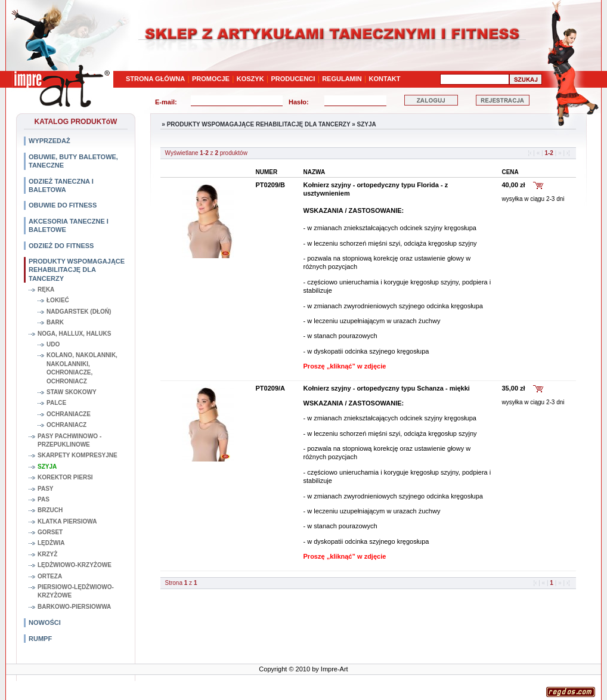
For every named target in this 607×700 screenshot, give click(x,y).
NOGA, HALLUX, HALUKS (74, 334)
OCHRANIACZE (69, 414)
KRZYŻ (47, 554)
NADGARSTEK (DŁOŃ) (79, 312)
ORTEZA (50, 576)
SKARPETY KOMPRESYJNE (78, 455)
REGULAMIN (342, 79)
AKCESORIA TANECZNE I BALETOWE (69, 225)
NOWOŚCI (45, 622)
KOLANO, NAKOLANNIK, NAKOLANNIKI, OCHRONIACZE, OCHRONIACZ (82, 368)
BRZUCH (50, 510)
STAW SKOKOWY (72, 392)
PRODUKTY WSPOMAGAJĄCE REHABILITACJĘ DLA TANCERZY (77, 270)
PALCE (56, 403)
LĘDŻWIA (51, 543)
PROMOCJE (211, 79)
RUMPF (40, 639)
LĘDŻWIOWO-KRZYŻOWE (75, 565)
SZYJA (47, 467)
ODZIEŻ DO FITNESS (61, 246)
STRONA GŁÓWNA (155, 79)
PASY (46, 489)
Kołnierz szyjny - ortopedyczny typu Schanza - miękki (387, 388)
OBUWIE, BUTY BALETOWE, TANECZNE (73, 161)
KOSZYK (250, 79)
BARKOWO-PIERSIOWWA (74, 607)
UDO (53, 344)
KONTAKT (385, 79)
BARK (55, 322)
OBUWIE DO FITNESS (63, 205)
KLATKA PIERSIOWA (67, 521)
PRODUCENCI (293, 79)
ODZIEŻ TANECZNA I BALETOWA (61, 185)
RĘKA (46, 289)
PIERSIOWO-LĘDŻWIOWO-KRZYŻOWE (76, 591)
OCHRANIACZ (66, 425)
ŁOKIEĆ (58, 300)
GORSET (50, 532)
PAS (44, 499)
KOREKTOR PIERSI (65, 477)
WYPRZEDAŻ (49, 141)
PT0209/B (271, 185)
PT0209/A (271, 388)
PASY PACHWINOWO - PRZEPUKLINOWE (69, 440)
